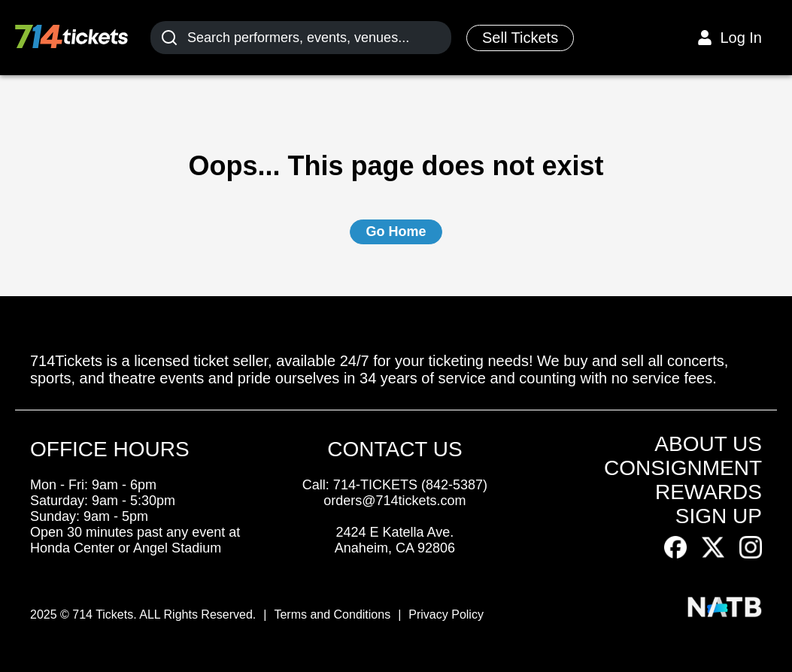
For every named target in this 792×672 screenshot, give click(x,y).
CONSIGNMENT (683, 468)
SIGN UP (719, 516)
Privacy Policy (446, 614)
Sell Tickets (520, 38)
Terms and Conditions (332, 614)
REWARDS (709, 492)
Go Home (396, 232)
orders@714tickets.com (394, 501)
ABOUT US (708, 444)
